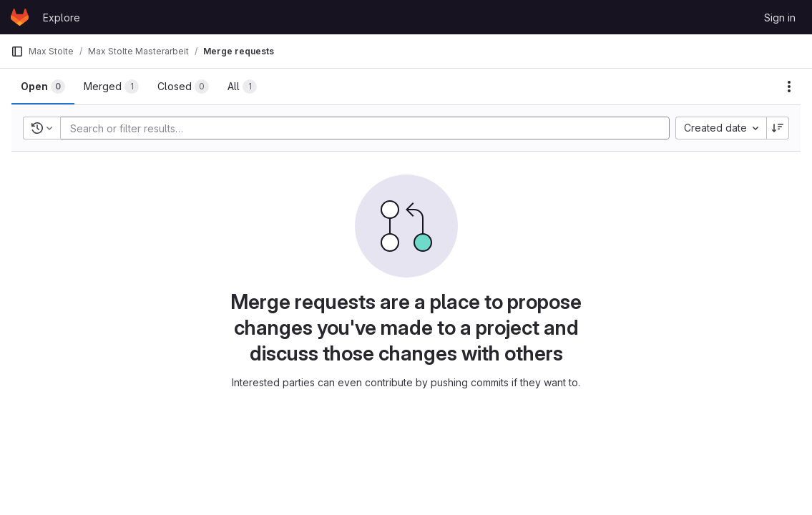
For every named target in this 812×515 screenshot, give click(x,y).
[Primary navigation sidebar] (17, 51)
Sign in (780, 18)
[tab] (43, 87)
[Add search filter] (369, 128)
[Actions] (789, 87)
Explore (62, 18)
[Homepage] (20, 17)
